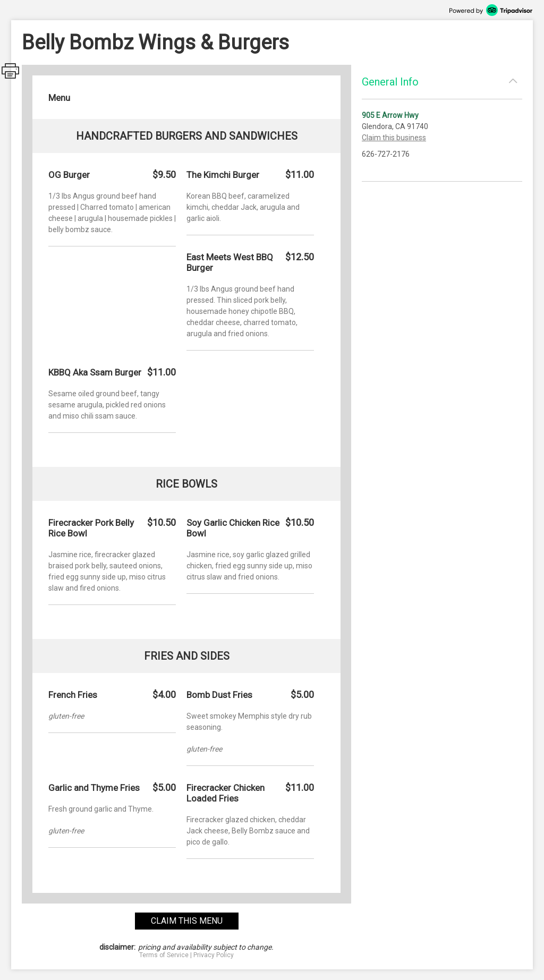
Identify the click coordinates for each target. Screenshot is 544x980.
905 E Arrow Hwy (390, 115)
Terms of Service (164, 955)
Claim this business (394, 138)
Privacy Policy (214, 955)
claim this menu (187, 921)
